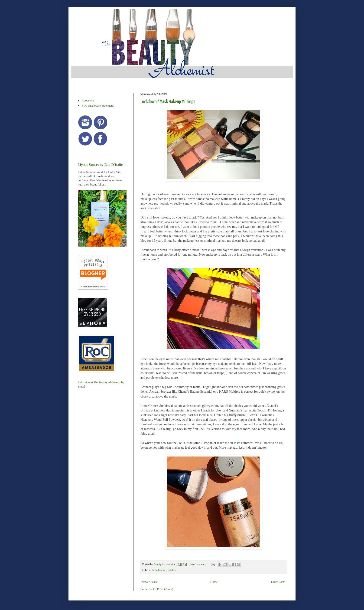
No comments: (199, 564)
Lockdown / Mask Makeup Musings (168, 102)
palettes (172, 570)
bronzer (162, 570)
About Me (88, 100)
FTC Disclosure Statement (97, 106)
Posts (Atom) (165, 589)
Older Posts (278, 582)
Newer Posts (149, 582)
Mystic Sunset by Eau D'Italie (100, 165)
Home (214, 582)
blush (154, 570)
